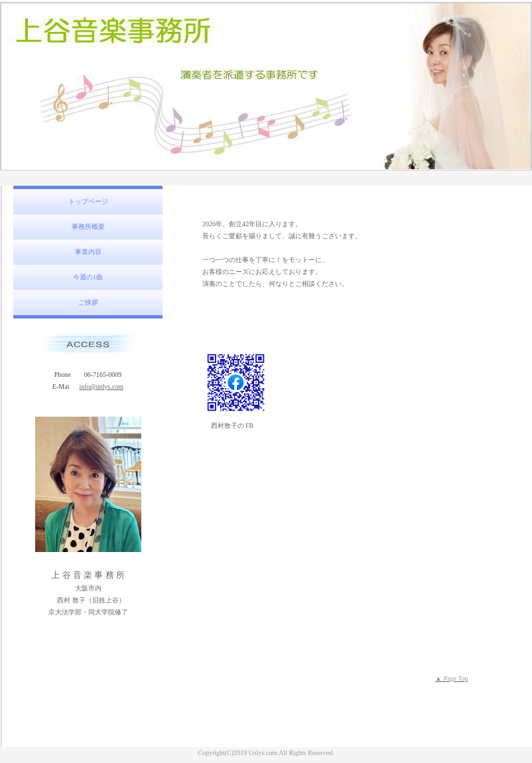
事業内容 (88, 252)
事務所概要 (88, 227)
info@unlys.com (101, 386)
